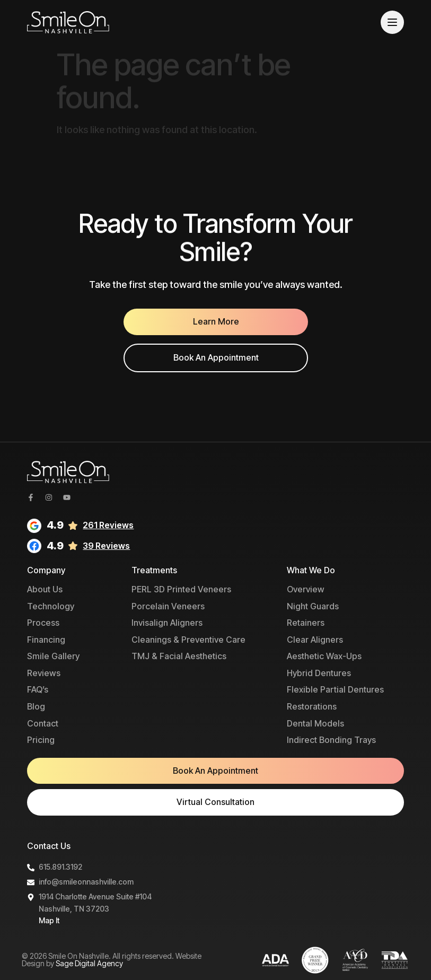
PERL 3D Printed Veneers (181, 589)
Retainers (306, 623)
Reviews (44, 673)
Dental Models (315, 723)
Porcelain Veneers (168, 606)
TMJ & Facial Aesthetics (179, 656)
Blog (36, 706)
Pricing (41, 740)
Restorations (312, 706)
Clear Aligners (315, 640)
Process (43, 623)
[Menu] (392, 22)
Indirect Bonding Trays (331, 740)
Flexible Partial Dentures (335, 689)
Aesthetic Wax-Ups (324, 656)
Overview (306, 589)
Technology (51, 606)
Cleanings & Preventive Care (188, 640)
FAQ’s (38, 689)
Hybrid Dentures (319, 673)
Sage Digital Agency (89, 963)
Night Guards (313, 606)
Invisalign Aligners (167, 623)
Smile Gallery (53, 656)
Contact (43, 723)
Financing (46, 640)
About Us (45, 589)
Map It (49, 920)
